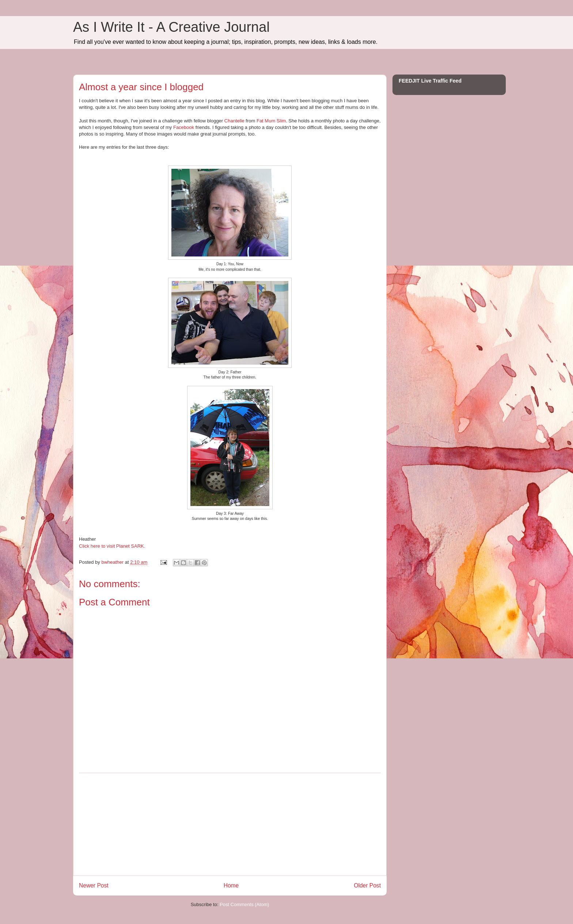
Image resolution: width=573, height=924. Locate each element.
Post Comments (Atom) (244, 904)
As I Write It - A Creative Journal (171, 27)
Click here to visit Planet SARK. (112, 546)
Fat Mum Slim (271, 121)
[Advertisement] (230, 824)
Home (231, 885)
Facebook (184, 127)
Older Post (367, 885)
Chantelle (234, 121)
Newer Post (94, 885)
